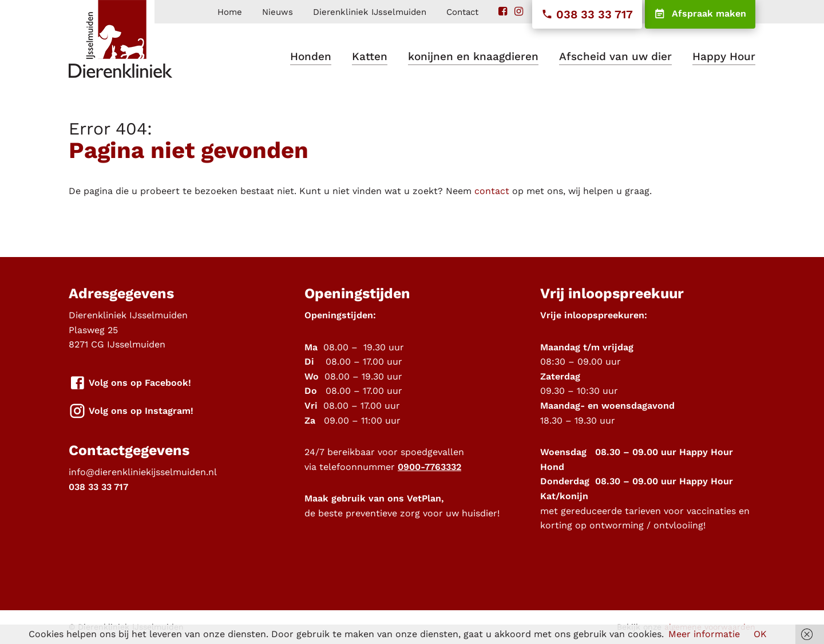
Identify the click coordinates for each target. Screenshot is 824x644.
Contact (462, 12)
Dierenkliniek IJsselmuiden (370, 12)
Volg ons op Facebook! (130, 383)
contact (492, 191)
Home (230, 12)
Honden (311, 56)
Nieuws (278, 12)
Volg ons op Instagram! (131, 411)
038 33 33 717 (587, 14)
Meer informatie (704, 634)
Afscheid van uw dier (615, 56)
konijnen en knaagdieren (473, 56)
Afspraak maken (700, 14)
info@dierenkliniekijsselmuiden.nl (143, 472)
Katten (370, 56)
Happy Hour (724, 56)
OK (760, 634)
